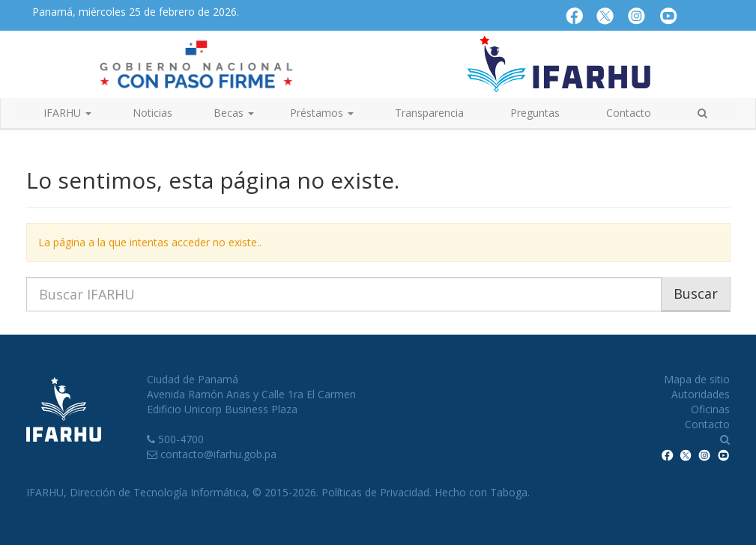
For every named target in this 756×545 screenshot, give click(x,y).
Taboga (509, 492)
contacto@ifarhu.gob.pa (218, 454)
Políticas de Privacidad (375, 492)
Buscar (696, 293)
